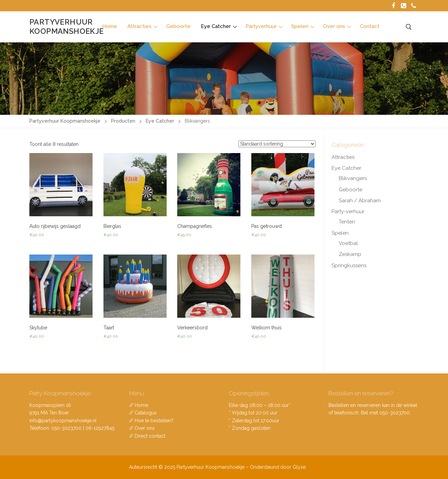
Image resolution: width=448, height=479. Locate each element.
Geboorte (351, 190)
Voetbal (348, 243)
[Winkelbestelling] (277, 144)
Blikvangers (353, 178)
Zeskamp (350, 254)
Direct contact (150, 436)
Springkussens (349, 265)
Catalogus (146, 413)
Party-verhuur (348, 211)
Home (141, 405)
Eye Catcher (346, 168)
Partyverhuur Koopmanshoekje (67, 26)
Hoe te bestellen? (154, 421)
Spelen (340, 233)
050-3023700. (395, 413)
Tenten (347, 222)
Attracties (343, 157)
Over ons (145, 428)
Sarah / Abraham (360, 201)
